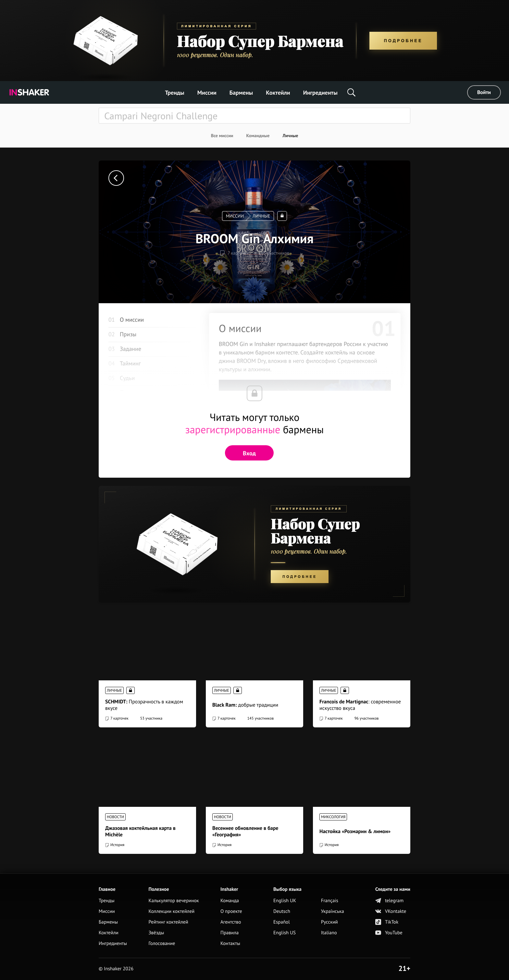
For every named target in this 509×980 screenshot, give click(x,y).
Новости (115, 817)
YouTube (389, 933)
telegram (389, 901)
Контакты (230, 944)
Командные (258, 136)
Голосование (162, 944)
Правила (230, 933)
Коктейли (278, 93)
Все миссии (222, 136)
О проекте (231, 911)
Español (282, 922)
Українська (333, 911)
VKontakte (391, 911)
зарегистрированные (233, 429)
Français (330, 901)
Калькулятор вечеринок (174, 901)
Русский (329, 922)
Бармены (241, 93)
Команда (230, 901)
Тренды (175, 93)
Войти (484, 92)
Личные (290, 136)
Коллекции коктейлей (171, 911)
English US (285, 933)
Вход (249, 453)
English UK (285, 901)
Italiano (329, 933)
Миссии (207, 93)
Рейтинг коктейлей (168, 922)
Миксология (333, 817)
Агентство (231, 922)
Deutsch (282, 911)
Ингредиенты (320, 93)
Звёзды (156, 933)
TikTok (387, 922)
